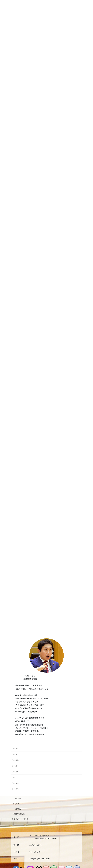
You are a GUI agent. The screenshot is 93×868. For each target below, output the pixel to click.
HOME (18, 775)
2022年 (15, 748)
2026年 (15, 725)
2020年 (15, 759)
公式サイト (18, 780)
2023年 (15, 742)
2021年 (15, 754)
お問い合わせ (19, 790)
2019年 (15, 765)
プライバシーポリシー (21, 795)
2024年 (15, 736)
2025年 (15, 731)
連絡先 (18, 785)
